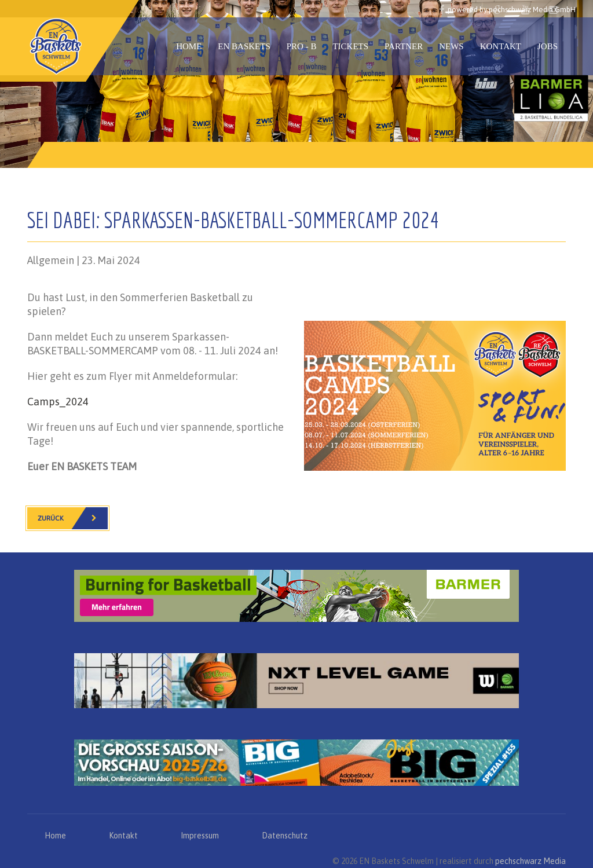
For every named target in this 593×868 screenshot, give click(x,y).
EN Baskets (244, 46)
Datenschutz (285, 836)
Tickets (350, 46)
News (451, 46)
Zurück (73, 518)
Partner (404, 46)
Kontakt (501, 46)
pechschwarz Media (530, 861)
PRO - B (302, 46)
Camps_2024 (58, 402)
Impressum (200, 836)
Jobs (548, 46)
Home (189, 46)
